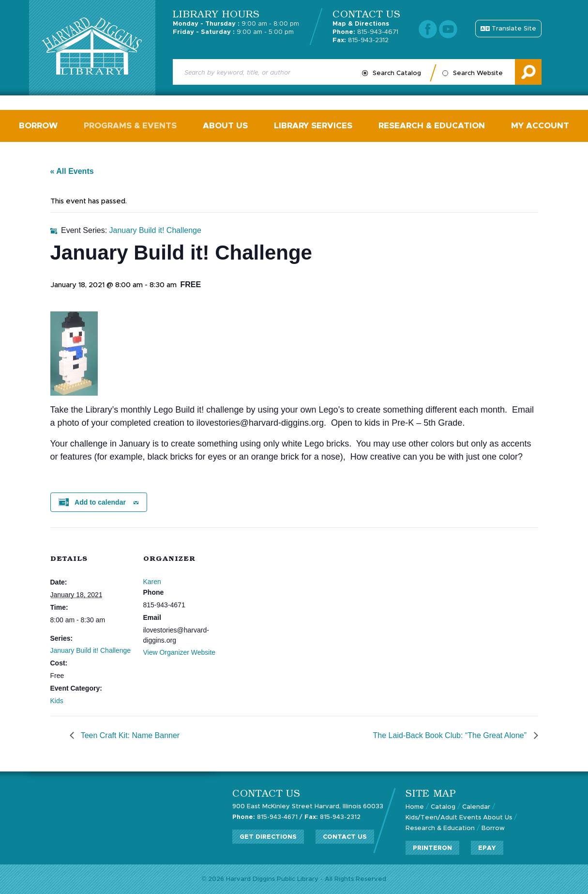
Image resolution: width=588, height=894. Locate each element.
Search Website (478, 73)
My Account (540, 126)
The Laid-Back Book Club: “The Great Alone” (451, 735)
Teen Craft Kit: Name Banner (129, 735)
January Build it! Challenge (91, 650)
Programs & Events (130, 126)
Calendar (476, 807)
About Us (225, 126)
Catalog (443, 807)
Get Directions (268, 837)
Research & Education (432, 126)
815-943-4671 (365, 32)
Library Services (313, 126)
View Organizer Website (180, 652)
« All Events (72, 171)
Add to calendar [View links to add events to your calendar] (100, 502)
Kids (57, 701)
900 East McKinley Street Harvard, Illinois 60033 (308, 807)
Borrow (38, 126)
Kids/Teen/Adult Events (443, 818)
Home (415, 807)
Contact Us (345, 837)
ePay (487, 848)
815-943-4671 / (267, 817)
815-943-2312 (361, 40)
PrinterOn (432, 848)
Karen (152, 582)
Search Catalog (397, 73)
